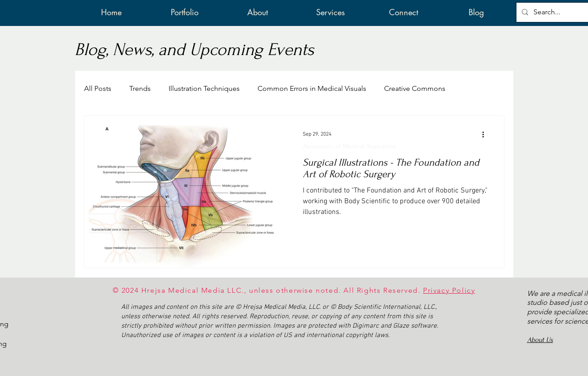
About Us (540, 340)
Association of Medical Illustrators (349, 146)
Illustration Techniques (204, 88)
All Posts (98, 88)
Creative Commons (415, 88)
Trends (140, 88)
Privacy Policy (449, 290)
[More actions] (486, 134)
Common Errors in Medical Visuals (312, 88)
